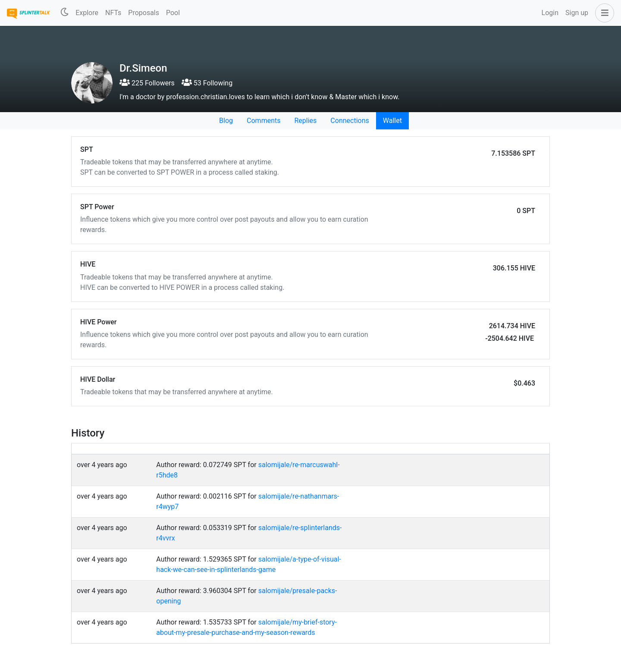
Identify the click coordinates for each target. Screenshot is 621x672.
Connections (350, 121)
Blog (226, 121)
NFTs (113, 13)
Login (550, 13)
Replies (305, 121)
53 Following (207, 83)
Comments (263, 121)
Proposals (144, 13)
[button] (603, 13)
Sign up (577, 13)
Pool (173, 13)
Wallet (392, 121)
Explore (87, 13)
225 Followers (147, 83)
